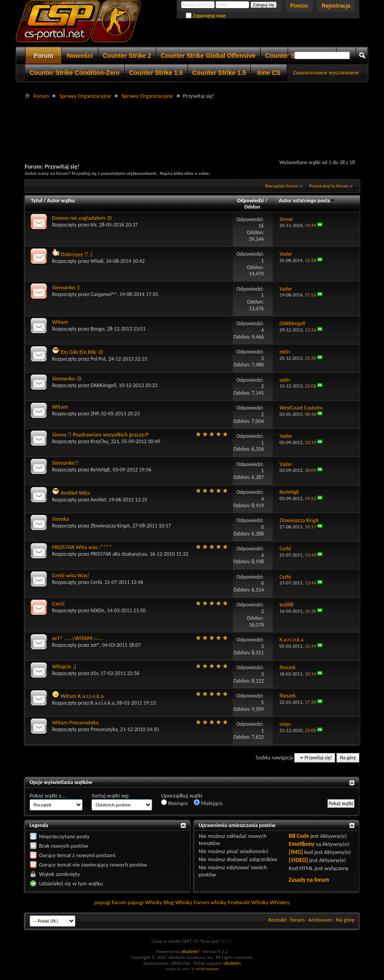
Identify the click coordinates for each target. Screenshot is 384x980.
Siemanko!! (65, 463)
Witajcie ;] (64, 666)
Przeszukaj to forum (329, 186)
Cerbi (96, 582)
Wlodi (97, 261)
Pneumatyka (104, 729)
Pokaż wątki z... (48, 795)
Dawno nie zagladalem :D (82, 218)
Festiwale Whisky (248, 902)
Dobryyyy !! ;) (77, 254)
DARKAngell (103, 385)
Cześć (59, 603)
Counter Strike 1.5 (219, 73)
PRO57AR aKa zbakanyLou (119, 554)
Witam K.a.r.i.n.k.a (82, 696)
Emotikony (302, 844)
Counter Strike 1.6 (156, 73)
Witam (60, 322)
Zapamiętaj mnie (206, 16)
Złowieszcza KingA (110, 526)
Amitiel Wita (75, 493)
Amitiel (98, 500)
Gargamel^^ (104, 294)
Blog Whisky (178, 902)
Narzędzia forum (282, 186)
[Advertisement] (192, 122)
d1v (94, 673)
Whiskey (279, 902)
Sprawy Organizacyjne (85, 96)
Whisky (153, 902)
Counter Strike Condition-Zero (75, 73)
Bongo (98, 329)
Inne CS (269, 73)
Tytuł (37, 200)
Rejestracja (336, 6)
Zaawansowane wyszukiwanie (326, 73)
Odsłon (252, 207)
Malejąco (208, 803)
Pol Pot (98, 359)
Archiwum (320, 920)
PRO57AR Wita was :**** (82, 547)
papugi (102, 902)
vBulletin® (191, 952)
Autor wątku (61, 200)
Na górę (348, 758)
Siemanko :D (67, 378)
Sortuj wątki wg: (111, 795)
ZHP (95, 414)
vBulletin (232, 963)
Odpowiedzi (251, 200)
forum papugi (128, 902)
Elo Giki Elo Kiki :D (82, 352)
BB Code (299, 836)
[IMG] (296, 852)
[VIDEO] (299, 860)
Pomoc (299, 6)
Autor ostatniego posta (307, 200)
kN (94, 225)
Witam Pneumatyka (75, 722)
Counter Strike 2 (127, 56)
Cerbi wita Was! (71, 575)
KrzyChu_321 (105, 441)
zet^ (95, 645)
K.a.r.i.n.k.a (103, 703)
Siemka (61, 519)
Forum (44, 56)
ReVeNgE (100, 470)
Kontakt (277, 920)
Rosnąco (175, 803)
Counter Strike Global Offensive (208, 56)
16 (261, 226)
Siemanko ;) (66, 287)
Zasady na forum (309, 880)
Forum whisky (210, 902)
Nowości (80, 56)
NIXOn (98, 610)
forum (297, 920)
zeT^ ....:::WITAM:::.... (77, 638)
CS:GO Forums (207, 969)
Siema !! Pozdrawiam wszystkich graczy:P (100, 434)
